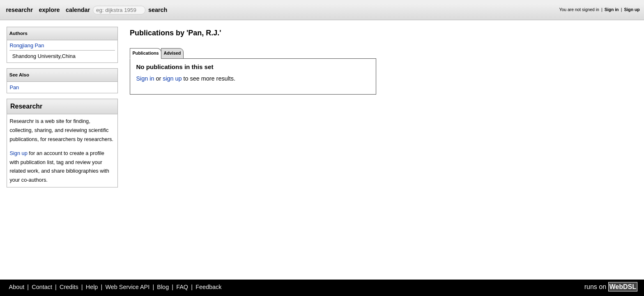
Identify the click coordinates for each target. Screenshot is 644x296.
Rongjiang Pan (27, 45)
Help (92, 287)
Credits (69, 287)
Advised (172, 53)
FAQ (182, 287)
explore (49, 10)
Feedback (208, 287)
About (17, 287)
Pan (14, 87)
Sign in (612, 10)
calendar (78, 10)
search (158, 10)
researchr (19, 10)
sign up (172, 79)
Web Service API (127, 287)
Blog (163, 287)
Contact (42, 287)
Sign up (632, 10)
